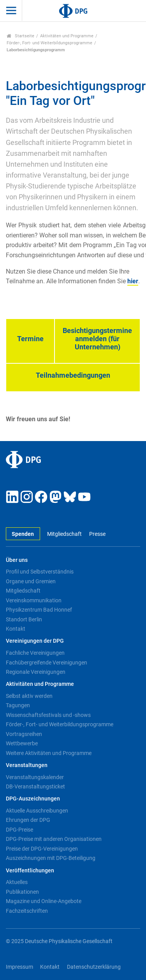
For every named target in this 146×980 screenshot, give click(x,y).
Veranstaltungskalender (35, 777)
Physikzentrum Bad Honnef (39, 610)
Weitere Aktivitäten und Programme (49, 753)
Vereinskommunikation (34, 600)
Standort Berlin (24, 619)
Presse (97, 534)
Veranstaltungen (27, 765)
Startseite (20, 36)
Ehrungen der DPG (28, 820)
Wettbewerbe (22, 743)
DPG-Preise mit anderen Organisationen (54, 839)
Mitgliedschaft (64, 534)
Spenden (23, 534)
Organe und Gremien (31, 581)
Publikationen (22, 892)
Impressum (19, 967)
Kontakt (16, 629)
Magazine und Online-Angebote (44, 901)
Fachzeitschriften (27, 911)
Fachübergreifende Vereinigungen (47, 663)
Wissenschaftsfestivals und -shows (48, 715)
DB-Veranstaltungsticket (35, 786)
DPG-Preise (19, 830)
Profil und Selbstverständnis (40, 572)
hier (133, 281)
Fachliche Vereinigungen (35, 653)
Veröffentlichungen (30, 871)
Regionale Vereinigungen (36, 672)
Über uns (17, 560)
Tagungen (18, 705)
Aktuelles (17, 882)
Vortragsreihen (24, 734)
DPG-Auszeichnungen (33, 799)
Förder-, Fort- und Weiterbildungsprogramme (49, 43)
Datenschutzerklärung (94, 967)
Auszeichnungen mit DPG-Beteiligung (51, 858)
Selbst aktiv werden (29, 696)
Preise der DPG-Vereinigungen (42, 849)
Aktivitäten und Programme (67, 36)
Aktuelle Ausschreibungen (37, 811)
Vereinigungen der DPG (35, 641)
